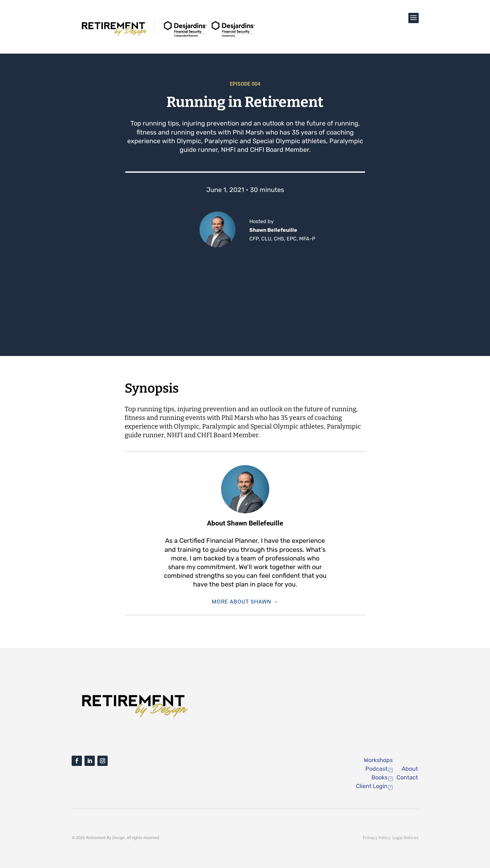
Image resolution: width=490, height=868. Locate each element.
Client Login (372, 786)
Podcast (376, 769)
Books (379, 777)
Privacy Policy (378, 838)
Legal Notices (405, 838)
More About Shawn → (245, 602)
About (410, 769)
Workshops (378, 760)
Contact (407, 777)
